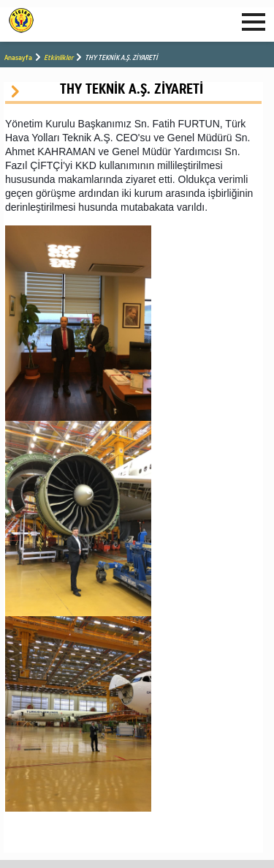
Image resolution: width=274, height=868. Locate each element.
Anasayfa (18, 57)
